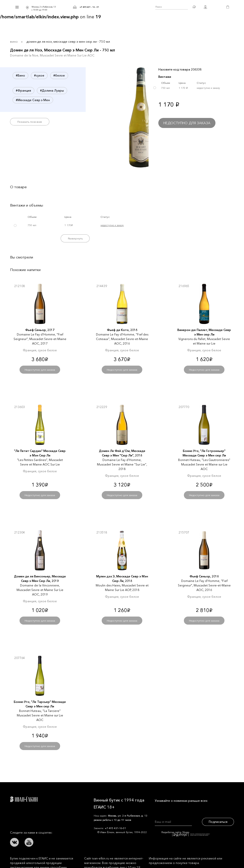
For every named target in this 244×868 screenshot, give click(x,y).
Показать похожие (30, 122)
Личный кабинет (205, 7)
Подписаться (218, 822)
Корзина (228, 7)
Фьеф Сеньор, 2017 (40, 330)
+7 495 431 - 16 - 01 (89, 7)
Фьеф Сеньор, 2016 (204, 576)
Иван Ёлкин (24, 799)
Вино (14, 41)
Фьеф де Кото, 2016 (122, 330)
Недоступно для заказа (187, 123)
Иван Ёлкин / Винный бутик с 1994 (127, 7)
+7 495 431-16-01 (115, 828)
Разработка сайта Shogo (186, 833)
